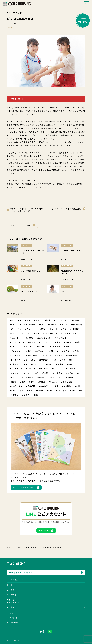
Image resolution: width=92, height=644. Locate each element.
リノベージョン (69, 333)
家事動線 (67, 386)
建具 (13, 333)
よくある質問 (12, 618)
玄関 (64, 329)
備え (42, 325)
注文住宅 (60, 364)
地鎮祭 (30, 338)
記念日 (10, 28)
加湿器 (76, 320)
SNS (13, 320)
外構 (67, 347)
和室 (32, 382)
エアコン (40, 351)
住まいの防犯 (57, 377)
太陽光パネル (17, 386)
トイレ (28, 373)
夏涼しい (54, 382)
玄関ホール (54, 351)
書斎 (50, 391)
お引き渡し (30, 360)
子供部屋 (31, 386)
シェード (54, 329)
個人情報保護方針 (13, 622)
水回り (68, 342)
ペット (32, 342)
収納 (23, 382)
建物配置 (44, 360)
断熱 (22, 391)
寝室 (13, 347)
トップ (9, 548)
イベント (78, 351)
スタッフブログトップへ (20, 225)
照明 (73, 391)
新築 (30, 391)
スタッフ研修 (44, 338)
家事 (57, 386)
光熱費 (70, 377)
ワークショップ (18, 342)
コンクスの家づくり (15, 580)
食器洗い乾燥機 (28, 325)
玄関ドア (53, 325)
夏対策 (42, 382)
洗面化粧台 (56, 347)
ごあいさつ (16, 364)
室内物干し (45, 386)
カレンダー (58, 369)
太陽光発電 (67, 382)
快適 (13, 391)
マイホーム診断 (51, 333)
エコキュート (17, 355)
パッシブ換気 (42, 373)
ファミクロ (58, 373)
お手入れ (31, 369)
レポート (42, 377)
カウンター (31, 329)
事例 (78, 342)
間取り (37, 395)
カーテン (44, 369)
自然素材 (15, 395)
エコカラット (17, 369)
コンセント (16, 373)
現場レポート (17, 338)
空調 (20, 329)
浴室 (58, 342)
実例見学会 (83, 21)
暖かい (40, 391)
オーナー (42, 347)
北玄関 (14, 382)
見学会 (59, 355)
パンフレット (17, 351)
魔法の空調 (77, 325)
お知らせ (10, 613)
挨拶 (48, 320)
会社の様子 (72, 355)
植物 (49, 364)
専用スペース (33, 355)
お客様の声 (11, 590)
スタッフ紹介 (60, 338)
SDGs (22, 333)
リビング (15, 377)
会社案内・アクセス (15, 607)
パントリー (34, 333)
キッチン (71, 369)
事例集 (9, 585)
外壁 (63, 360)
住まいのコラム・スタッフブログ (28, 548)
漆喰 (43, 329)
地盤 (55, 360)
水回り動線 (62, 391)
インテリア (37, 364)
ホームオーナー (62, 320)
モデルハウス (73, 373)
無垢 (28, 320)
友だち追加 (44, 531)
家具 (78, 386)
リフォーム (28, 377)
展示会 (66, 351)
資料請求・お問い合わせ (21, 572)
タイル (14, 325)
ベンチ (64, 325)
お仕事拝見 (16, 360)
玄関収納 (75, 329)
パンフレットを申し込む (24, 487)
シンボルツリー (26, 347)
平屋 (70, 364)
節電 (29, 351)
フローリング (46, 342)
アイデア (48, 355)
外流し (38, 320)
